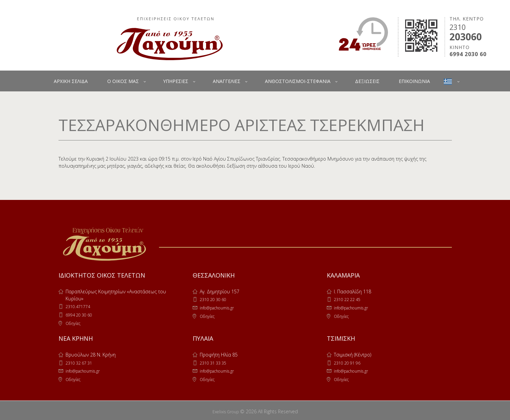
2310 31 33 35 (215, 362)
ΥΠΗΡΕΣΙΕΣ (176, 81)
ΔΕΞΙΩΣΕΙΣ (367, 81)
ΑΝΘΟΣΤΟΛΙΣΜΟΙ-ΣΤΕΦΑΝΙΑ (298, 81)
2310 (458, 27)
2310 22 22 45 (349, 299)
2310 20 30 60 (215, 299)
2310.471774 (80, 306)
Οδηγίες (74, 322)
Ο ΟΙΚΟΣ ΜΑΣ (123, 81)
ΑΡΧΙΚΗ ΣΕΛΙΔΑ (71, 81)
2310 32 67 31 (81, 362)
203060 (466, 37)
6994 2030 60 (468, 54)
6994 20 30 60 (81, 314)
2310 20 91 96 (349, 362)
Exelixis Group (225, 409)
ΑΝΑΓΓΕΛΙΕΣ (227, 81)
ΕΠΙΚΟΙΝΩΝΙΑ (414, 81)
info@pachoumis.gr (221, 307)
